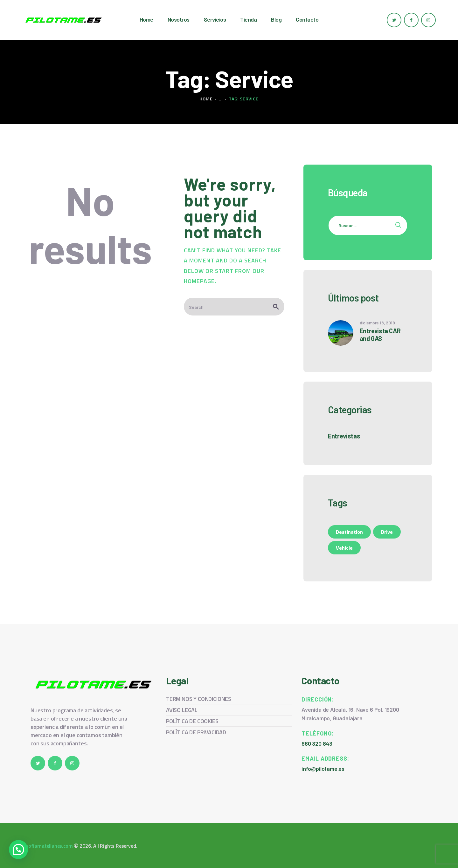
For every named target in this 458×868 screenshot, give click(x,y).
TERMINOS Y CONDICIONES (199, 699)
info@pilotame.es (323, 769)
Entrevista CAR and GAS (380, 335)
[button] (18, 850)
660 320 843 (317, 743)
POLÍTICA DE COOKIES (192, 721)
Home (206, 99)
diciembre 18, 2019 (377, 323)
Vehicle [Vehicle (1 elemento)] (344, 548)
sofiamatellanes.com (49, 846)
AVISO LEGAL (182, 710)
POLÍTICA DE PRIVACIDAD (196, 732)
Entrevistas (344, 436)
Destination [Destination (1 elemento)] (349, 532)
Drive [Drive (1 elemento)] (387, 532)
